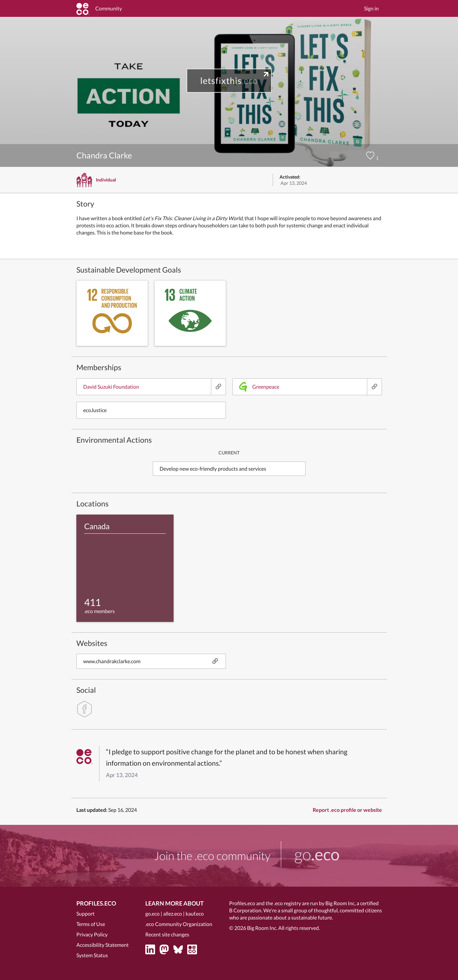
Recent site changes (167, 934)
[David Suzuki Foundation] (218, 387)
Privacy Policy (92, 934)
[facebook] (85, 709)
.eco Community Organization (179, 924)
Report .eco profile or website (347, 810)
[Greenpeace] (374, 387)
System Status (92, 955)
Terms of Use (91, 924)
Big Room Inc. (262, 928)
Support (85, 913)
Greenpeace (259, 387)
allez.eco (173, 913)
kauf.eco (195, 913)
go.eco (152, 913)
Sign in (371, 8)
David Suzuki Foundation (111, 387)
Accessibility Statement (103, 945)
